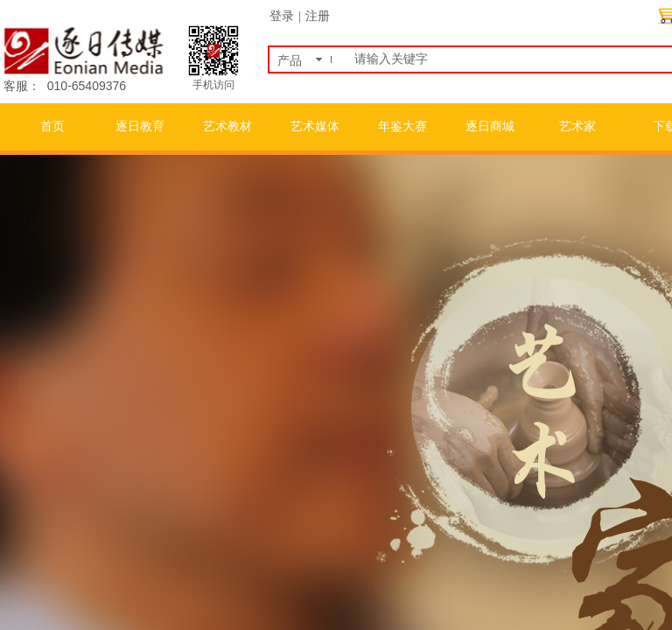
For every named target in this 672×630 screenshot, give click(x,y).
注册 (318, 16)
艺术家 (577, 126)
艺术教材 (227, 126)
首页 (52, 126)
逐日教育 (140, 126)
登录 (282, 16)
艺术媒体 (315, 126)
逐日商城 (490, 126)
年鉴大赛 (402, 126)
